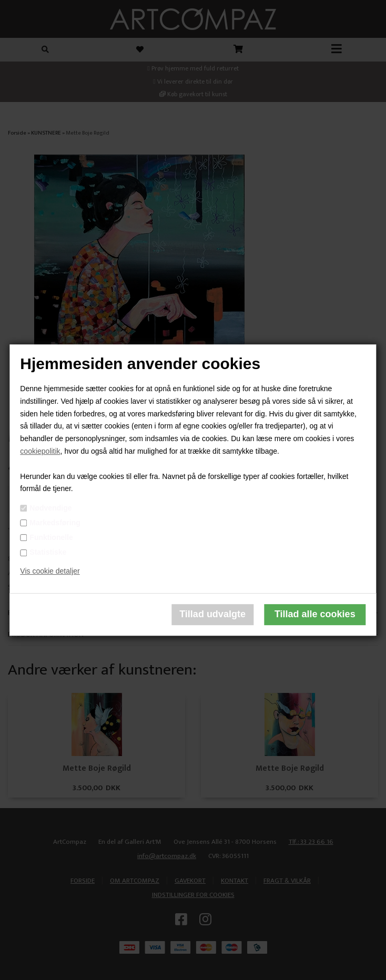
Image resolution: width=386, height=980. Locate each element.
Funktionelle (51, 537)
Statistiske (48, 552)
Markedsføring (55, 523)
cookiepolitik (40, 451)
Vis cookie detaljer (50, 571)
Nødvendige (50, 508)
